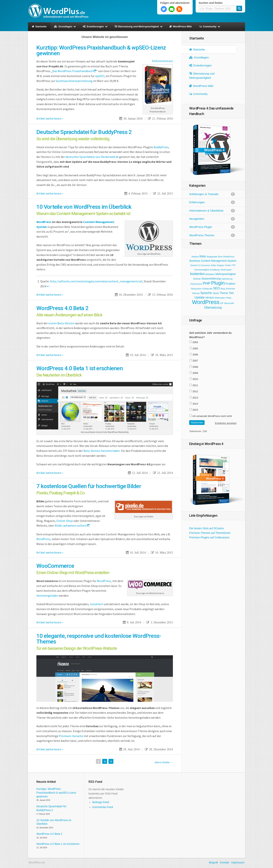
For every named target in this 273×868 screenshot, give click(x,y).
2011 (195, 385)
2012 (195, 391)
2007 (195, 361)
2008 (195, 367)
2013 (195, 398)
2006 (195, 355)
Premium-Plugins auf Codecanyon (209, 537)
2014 (195, 404)
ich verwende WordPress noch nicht (212, 416)
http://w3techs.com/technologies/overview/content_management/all (96, 281)
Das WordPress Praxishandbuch (73, 71)
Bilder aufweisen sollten (71, 525)
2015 (195, 410)
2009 (195, 373)
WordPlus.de (58, 11)
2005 (195, 349)
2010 (195, 379)
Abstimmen (197, 423)
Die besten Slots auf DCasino (207, 528)
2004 (195, 342)
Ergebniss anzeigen (226, 423)
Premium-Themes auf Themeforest (210, 533)
